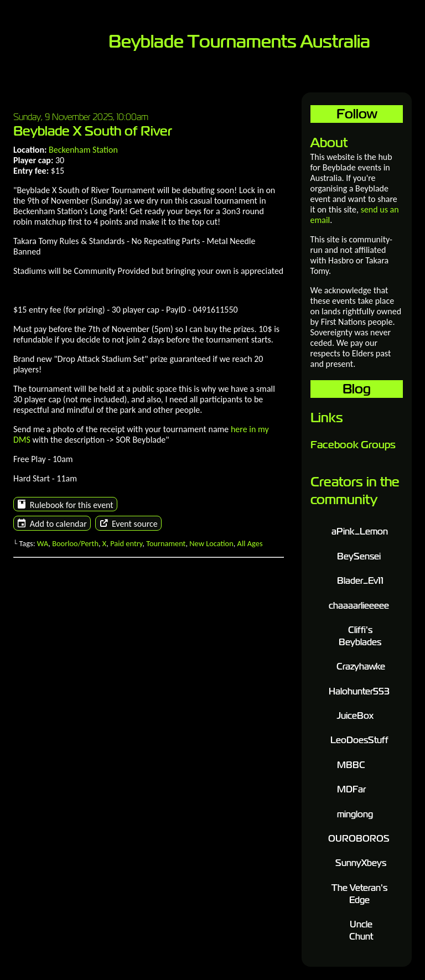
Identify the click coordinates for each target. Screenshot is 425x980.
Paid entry (126, 543)
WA (43, 543)
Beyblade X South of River (93, 131)
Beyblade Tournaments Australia (239, 42)
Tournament (166, 543)
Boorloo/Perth (75, 543)
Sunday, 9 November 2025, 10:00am (81, 117)
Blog (357, 389)
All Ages (250, 543)
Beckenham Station (83, 150)
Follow (357, 114)
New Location (211, 543)
